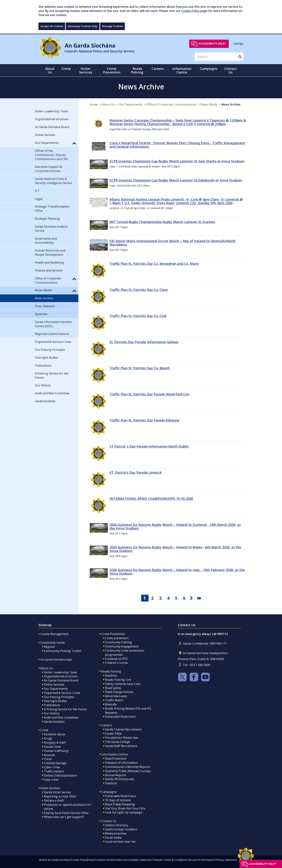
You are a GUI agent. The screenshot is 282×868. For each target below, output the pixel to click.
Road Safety (113, 688)
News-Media (209, 104)
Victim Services (50, 788)
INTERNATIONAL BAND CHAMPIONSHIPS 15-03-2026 (151, 499)
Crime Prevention (113, 634)
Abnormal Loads (116, 696)
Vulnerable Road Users (120, 717)
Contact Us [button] (231, 70)
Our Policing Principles (59, 697)
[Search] (215, 57)
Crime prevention (117, 638)
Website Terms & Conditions (170, 860)
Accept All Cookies (52, 26)
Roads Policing (111, 671)
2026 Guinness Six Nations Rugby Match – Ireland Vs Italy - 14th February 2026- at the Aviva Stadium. (177, 572)
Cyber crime (52, 767)
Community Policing (118, 642)
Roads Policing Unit (118, 680)
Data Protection (116, 759)
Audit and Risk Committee (61, 717)
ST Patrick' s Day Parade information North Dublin (149, 446)
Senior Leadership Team (60, 672)
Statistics (111, 676)
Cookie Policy (190, 11)
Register (50, 647)
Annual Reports (116, 775)
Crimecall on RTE (116, 659)
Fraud (48, 759)
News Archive (231, 104)
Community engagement (122, 646)
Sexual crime (52, 747)
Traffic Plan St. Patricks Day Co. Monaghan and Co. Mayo (154, 264)
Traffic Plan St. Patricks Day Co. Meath (140, 368)
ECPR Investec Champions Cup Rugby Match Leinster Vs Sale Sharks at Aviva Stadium (177, 161)
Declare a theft (54, 800)
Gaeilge (238, 43)
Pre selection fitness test (122, 738)
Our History (52, 713)
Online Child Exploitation (60, 775)
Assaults (50, 755)
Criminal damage (55, 763)
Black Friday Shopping (120, 804)
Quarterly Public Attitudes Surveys (128, 771)
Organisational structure (61, 676)
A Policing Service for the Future (65, 709)
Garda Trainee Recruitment (123, 729)
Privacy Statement (226, 860)
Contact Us (109, 821)
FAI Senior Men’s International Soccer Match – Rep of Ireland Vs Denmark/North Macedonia (173, 243)
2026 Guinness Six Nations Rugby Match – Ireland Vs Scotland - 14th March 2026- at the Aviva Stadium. (175, 526)
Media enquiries (116, 833)
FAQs (91, 860)
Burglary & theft (55, 743)
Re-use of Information (201, 860)
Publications (52, 705)
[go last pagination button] (200, 598)
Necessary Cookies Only (83, 26)
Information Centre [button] (182, 70)
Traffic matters (54, 771)
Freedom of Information (121, 763)
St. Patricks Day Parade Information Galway (144, 342)
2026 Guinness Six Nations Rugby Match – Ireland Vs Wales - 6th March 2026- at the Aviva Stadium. (175, 549)
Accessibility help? (212, 43)
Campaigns (109, 792)
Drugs (48, 738)
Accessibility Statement (138, 860)
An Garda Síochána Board (61, 680)
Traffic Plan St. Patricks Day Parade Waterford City (149, 394)
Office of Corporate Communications (171, 104)
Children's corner (117, 663)
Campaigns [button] (209, 69)
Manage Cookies (112, 26)
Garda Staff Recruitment (121, 746)
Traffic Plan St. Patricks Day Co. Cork (138, 316)
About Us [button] (50, 70)
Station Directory (117, 825)
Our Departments (131, 104)
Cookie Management (54, 634)
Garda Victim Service (57, 792)
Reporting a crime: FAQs (60, 796)
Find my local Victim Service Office (66, 813)
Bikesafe (111, 704)
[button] (74, 143)
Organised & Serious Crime (62, 693)
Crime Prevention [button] (112, 70)
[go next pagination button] (192, 598)
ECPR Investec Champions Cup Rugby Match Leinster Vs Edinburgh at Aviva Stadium (176, 180)
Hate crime (51, 780)
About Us (108, 104)
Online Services (54, 685)
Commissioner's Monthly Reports (128, 767)
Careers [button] (158, 69)
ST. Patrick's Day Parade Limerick (136, 472)
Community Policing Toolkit (62, 651)
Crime (44, 730)
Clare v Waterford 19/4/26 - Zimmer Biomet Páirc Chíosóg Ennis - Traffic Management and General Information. (177, 145)
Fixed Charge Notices (119, 692)
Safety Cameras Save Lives (123, 684)
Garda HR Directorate (120, 779)
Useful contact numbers (121, 829)
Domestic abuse (55, 734)
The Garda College (118, 742)
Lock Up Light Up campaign (124, 812)
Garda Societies (54, 722)
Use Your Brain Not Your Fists (125, 808)
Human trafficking (56, 751)
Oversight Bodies (55, 701)
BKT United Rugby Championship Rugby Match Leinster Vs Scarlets (162, 222)
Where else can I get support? (64, 817)
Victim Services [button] (86, 70)
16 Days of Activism (118, 800)
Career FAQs (113, 734)
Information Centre (115, 754)
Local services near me (120, 842)
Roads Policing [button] (137, 70)
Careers (107, 725)
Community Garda (52, 643)
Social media (113, 838)
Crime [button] (66, 69)
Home (94, 104)
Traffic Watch (114, 700)
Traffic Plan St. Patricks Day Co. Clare (139, 290)
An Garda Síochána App (56, 660)
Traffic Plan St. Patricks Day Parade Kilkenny (144, 420)
